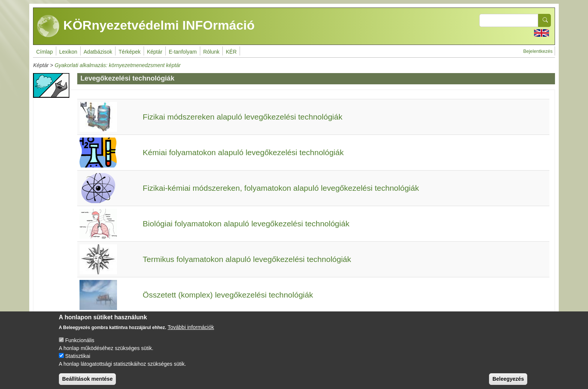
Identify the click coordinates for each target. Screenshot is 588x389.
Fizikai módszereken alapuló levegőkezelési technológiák (243, 117)
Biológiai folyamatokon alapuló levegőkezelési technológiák (246, 224)
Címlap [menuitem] (44, 52)
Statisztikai (78, 362)
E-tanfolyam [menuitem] (183, 52)
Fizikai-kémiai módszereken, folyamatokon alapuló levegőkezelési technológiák (281, 188)
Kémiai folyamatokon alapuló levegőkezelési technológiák (243, 152)
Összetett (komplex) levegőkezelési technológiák (228, 295)
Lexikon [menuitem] (68, 52)
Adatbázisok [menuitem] (98, 52)
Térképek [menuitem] (129, 52)
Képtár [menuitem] (155, 52)
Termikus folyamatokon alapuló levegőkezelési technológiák (247, 259)
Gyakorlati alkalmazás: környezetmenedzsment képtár (118, 65)
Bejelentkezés (538, 51)
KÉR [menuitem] (231, 52)
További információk (191, 333)
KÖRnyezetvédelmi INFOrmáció (146, 26)
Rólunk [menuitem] (211, 52)
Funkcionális (80, 346)
